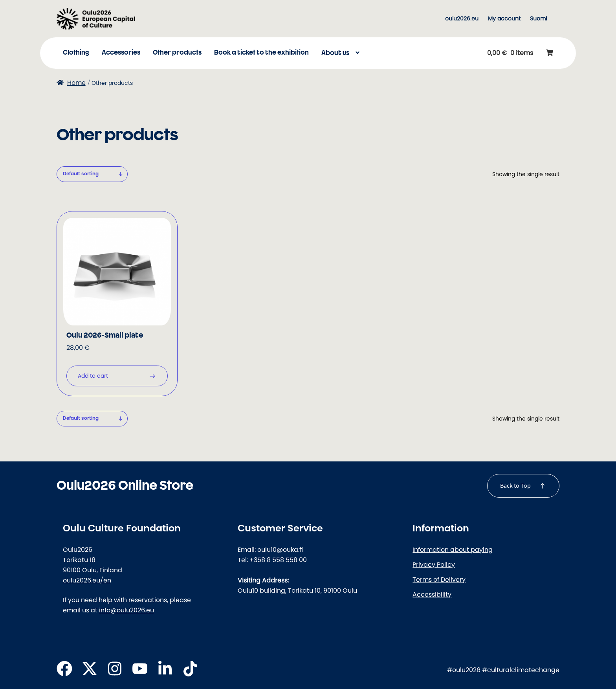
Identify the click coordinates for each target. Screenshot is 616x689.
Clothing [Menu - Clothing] (76, 53)
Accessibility (432, 594)
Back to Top (515, 485)
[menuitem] (538, 18)
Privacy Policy (434, 564)
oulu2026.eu (462, 18)
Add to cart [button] (93, 376)
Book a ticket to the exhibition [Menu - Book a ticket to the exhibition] (261, 53)
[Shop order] (92, 174)
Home (76, 83)
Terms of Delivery (439, 579)
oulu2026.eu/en (87, 580)
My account (504, 18)
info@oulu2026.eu (126, 610)
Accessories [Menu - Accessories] (121, 53)
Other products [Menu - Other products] (177, 53)
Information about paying (453, 549)
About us (335, 53)
